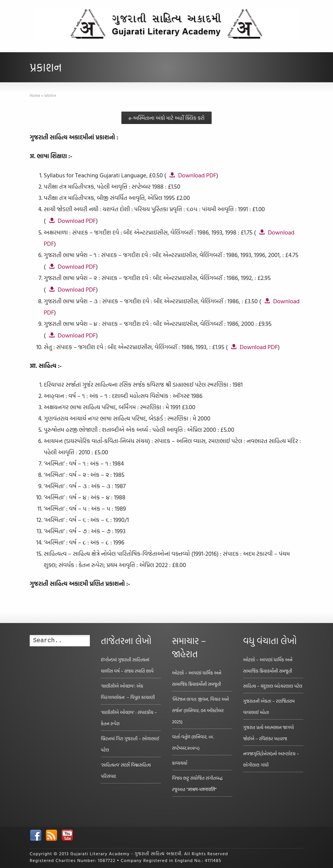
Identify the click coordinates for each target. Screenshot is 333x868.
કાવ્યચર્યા (180, 763)
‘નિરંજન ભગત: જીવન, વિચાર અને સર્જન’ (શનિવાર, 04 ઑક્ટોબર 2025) (201, 710)
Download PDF (197, 175)
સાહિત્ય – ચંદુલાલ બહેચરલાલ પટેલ (273, 686)
